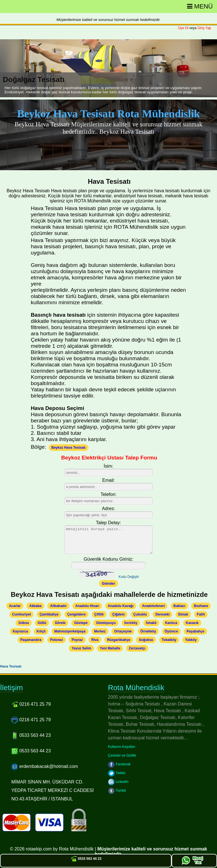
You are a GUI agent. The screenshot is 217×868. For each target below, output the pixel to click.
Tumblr (117, 791)
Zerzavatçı (137, 648)
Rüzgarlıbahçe (119, 640)
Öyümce (171, 631)
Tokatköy (169, 640)
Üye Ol (183, 28)
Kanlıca (171, 623)
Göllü (42, 623)
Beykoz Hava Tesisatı (69, 448)
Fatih (201, 614)
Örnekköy (148, 631)
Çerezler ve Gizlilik (122, 755)
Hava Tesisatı (11, 666)
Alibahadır (58, 606)
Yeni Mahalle (110, 648)
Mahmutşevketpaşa (70, 631)
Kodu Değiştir (129, 577)
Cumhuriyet (22, 614)
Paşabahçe (195, 631)
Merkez (100, 631)
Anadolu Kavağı (121, 606)
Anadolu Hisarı (87, 606)
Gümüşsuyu (106, 623)
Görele (60, 623)
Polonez (57, 640)
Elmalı (183, 614)
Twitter (117, 773)
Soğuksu (146, 640)
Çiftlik (99, 614)
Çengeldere (76, 614)
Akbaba (35, 606)
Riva (95, 640)
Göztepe (81, 623)
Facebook (119, 764)
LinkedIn (118, 782)
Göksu (24, 623)
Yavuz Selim (81, 648)
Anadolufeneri (154, 606)
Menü (200, 6)
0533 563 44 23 (86, 859)
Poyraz (77, 640)
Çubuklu (140, 614)
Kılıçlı (41, 631)
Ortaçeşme (123, 631)
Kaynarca (20, 631)
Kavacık (192, 623)
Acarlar (15, 606)
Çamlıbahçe (49, 614)
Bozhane (201, 606)
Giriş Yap (204, 28)
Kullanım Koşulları (122, 747)
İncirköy (131, 623)
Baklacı (179, 606)
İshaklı (151, 623)
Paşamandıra (31, 640)
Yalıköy (191, 640)
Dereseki (162, 614)
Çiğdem (118, 614)
